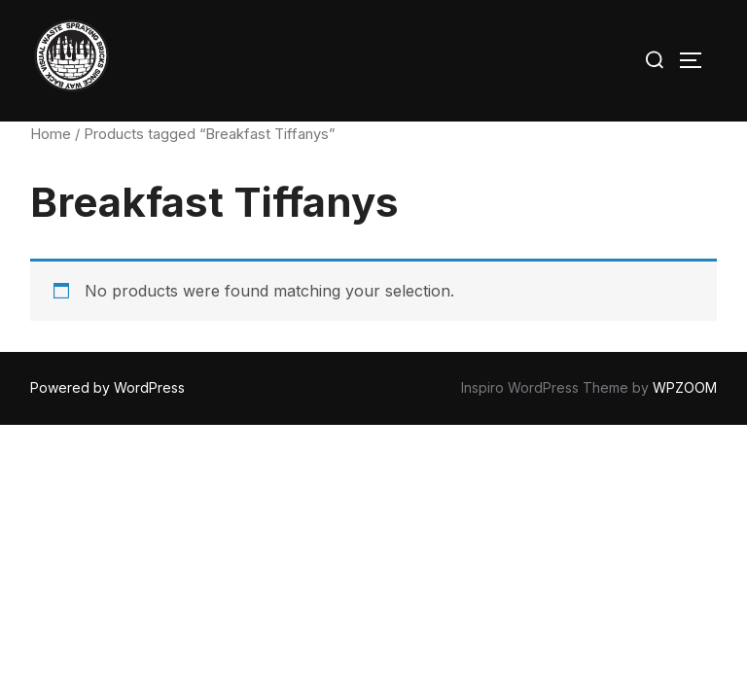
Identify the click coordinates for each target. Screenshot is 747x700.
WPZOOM (685, 387)
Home (51, 134)
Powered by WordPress (107, 387)
